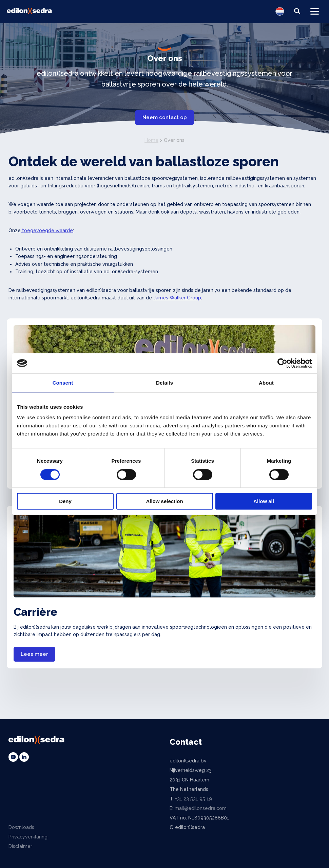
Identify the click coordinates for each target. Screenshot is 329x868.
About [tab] (266, 383)
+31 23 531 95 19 (193, 799)
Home (151, 140)
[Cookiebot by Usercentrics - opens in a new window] (282, 363)
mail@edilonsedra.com (201, 808)
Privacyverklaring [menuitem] (28, 837)
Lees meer (34, 654)
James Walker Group (177, 298)
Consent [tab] (63, 383)
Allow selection (164, 501)
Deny (65, 501)
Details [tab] (164, 383)
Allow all (264, 501)
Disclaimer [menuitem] (20, 846)
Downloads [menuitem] (21, 827)
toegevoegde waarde (47, 230)
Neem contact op (165, 117)
